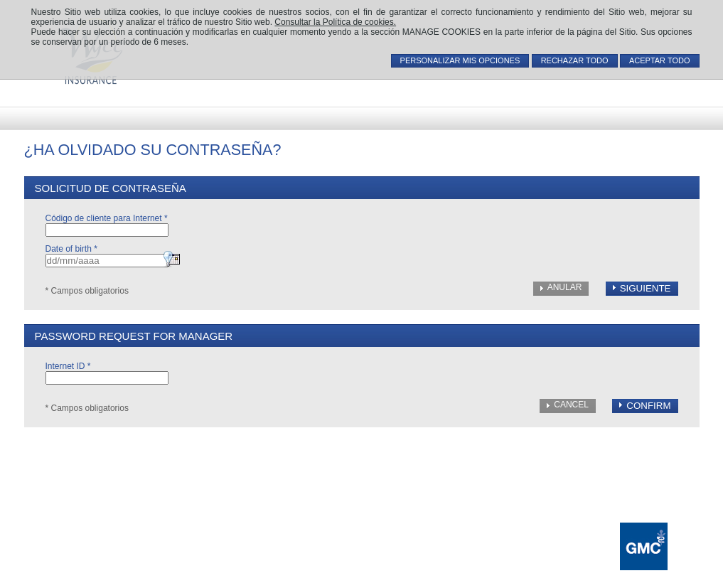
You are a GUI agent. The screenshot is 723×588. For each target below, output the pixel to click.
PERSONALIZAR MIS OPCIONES (460, 60)
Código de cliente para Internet (107, 218)
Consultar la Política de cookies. (335, 22)
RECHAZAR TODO (575, 60)
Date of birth (71, 249)
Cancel (571, 405)
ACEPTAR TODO (660, 60)
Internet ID (68, 366)
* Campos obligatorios (87, 291)
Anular (565, 287)
